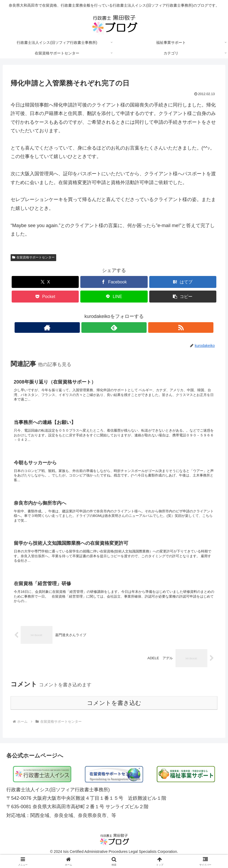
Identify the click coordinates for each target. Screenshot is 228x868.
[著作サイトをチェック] (102, 327)
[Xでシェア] (45, 282)
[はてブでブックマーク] (183, 282)
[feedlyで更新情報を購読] (114, 327)
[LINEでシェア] (114, 297)
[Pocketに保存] (45, 297)
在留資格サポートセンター (33, 257)
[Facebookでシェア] (114, 282)
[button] (183, 297)
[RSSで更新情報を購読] (126, 327)
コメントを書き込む (114, 712)
